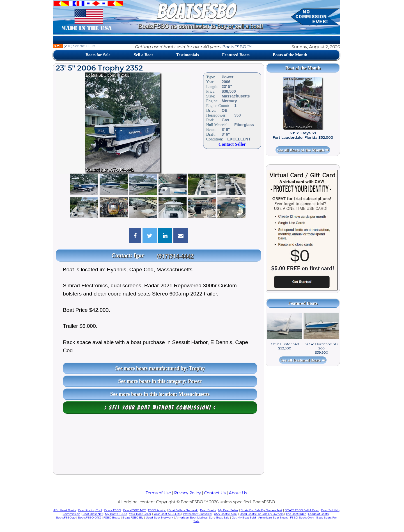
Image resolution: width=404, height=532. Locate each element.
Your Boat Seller (140, 514)
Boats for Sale (98, 55)
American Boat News (273, 518)
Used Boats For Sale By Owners (261, 514)
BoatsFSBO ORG (89, 518)
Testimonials (187, 55)
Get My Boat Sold (244, 518)
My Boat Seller (228, 510)
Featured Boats (236, 55)
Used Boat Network (160, 518)
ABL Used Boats (65, 510)
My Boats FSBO (116, 514)
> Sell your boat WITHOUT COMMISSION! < (160, 408)
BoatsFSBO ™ (237, 47)
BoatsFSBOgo (66, 518)
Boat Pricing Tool (90, 510)
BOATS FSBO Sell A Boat (302, 510)
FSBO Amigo (157, 510)
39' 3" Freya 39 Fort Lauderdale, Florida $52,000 (303, 135)
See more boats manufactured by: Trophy (160, 368)
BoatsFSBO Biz (133, 518)
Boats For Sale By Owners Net (261, 510)
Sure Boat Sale (219, 518)
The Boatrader (296, 514)
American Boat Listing (191, 518)
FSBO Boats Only (302, 518)
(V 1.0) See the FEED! (74, 46)
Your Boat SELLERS (167, 514)
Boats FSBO (113, 510)
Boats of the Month (290, 55)
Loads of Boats (318, 514)
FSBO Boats (112, 518)
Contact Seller (232, 144)
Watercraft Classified (197, 514)
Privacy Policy (188, 493)
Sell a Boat (143, 55)
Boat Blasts (208, 510)
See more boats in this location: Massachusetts (160, 394)
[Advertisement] (159, 445)
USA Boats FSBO (226, 514)
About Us (238, 493)
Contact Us (215, 493)
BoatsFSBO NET (134, 510)
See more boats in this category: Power (160, 381)
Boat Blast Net (93, 514)
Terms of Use (158, 493)
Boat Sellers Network (183, 510)
